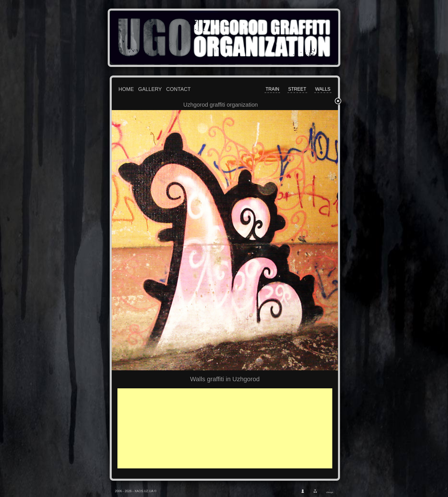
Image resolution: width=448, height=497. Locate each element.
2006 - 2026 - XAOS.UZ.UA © (136, 491)
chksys (330, 492)
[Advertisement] (229, 428)
